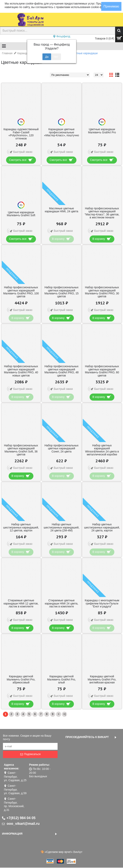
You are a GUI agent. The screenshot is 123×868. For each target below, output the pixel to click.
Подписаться (30, 754)
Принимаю (111, 6)
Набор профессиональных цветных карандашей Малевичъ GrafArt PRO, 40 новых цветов (21, 371)
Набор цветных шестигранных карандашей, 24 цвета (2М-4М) (61, 527)
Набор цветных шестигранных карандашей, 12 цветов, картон (21, 527)
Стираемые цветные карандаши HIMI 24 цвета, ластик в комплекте (61, 603)
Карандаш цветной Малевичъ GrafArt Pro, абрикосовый (21, 679)
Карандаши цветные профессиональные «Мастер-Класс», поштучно (61, 132)
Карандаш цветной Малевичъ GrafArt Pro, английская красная (102, 679)
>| (64, 714)
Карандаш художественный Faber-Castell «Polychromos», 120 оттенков (21, 134)
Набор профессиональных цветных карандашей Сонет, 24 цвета (61, 448)
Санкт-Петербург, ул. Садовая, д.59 (15, 789)
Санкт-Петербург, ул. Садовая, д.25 (15, 776)
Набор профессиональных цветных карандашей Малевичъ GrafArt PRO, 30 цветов (102, 292)
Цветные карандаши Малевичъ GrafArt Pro (102, 131)
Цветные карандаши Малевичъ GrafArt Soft (21, 214)
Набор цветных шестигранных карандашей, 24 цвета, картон (102, 527)
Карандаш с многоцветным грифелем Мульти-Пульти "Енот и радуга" (102, 603)
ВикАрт (78, 852)
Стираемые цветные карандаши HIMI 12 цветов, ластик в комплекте (21, 603)
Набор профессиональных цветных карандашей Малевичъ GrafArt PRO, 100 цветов (21, 292)
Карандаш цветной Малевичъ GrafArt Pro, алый (61, 679)
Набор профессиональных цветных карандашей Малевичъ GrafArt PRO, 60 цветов (102, 371)
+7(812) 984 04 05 (19, 818)
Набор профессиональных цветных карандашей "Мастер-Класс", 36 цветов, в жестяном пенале (102, 213)
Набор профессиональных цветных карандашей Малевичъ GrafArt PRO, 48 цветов (61, 371)
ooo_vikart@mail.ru (21, 824)
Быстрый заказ (20, 152)
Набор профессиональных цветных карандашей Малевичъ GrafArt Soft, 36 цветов (21, 450)
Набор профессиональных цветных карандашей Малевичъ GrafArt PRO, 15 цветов (61, 292)
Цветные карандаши (84, 53)
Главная (7, 53)
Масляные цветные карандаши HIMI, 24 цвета (61, 210)
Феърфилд (62, 36)
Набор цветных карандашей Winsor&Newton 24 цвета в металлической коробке (102, 450)
